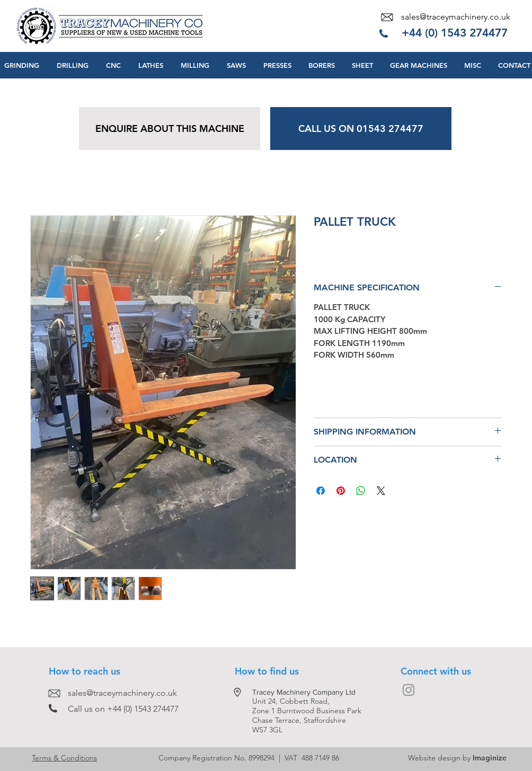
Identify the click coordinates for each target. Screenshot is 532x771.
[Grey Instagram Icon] (409, 690)
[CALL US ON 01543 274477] (361, 128)
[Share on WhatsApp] (361, 491)
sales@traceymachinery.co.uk (456, 17)
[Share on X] (381, 491)
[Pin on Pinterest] (341, 491)
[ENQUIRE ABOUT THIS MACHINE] (170, 128)
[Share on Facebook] (321, 491)
